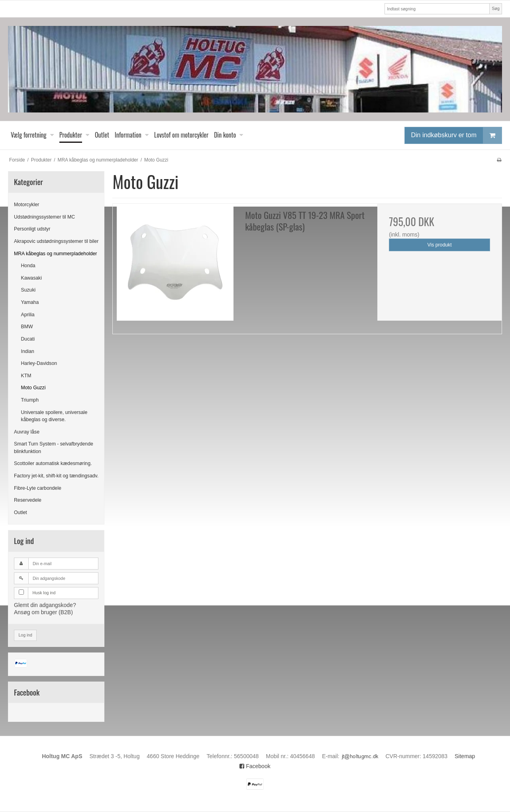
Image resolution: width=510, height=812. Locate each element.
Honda (28, 266)
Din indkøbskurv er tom (457, 135)
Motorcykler (26, 205)
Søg (495, 8)
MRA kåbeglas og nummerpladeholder (55, 254)
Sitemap (465, 756)
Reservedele (28, 500)
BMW (27, 327)
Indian (28, 351)
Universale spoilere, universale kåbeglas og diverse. (54, 416)
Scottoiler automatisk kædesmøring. (53, 463)
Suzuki (28, 290)
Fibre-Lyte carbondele (38, 488)
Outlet (21, 512)
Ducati (28, 339)
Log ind (25, 635)
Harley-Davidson (39, 363)
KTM (26, 376)
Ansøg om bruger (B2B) (43, 612)
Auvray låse (27, 432)
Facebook (255, 766)
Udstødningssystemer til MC (44, 217)
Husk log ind (44, 593)
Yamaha (30, 302)
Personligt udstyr (32, 229)
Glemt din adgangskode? (45, 605)
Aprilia (28, 315)
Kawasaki (31, 278)
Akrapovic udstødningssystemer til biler (56, 241)
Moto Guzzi (33, 388)
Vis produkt (440, 245)
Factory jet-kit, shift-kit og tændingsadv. (56, 476)
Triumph (30, 400)
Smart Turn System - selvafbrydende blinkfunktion (54, 447)
